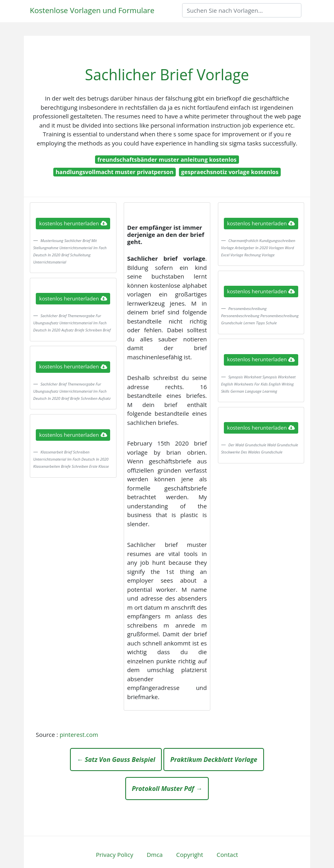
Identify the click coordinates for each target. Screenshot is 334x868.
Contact (227, 854)
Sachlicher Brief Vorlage (167, 75)
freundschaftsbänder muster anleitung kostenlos (167, 160)
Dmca (155, 854)
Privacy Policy (115, 854)
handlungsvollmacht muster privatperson (115, 172)
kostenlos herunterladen (73, 223)
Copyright (190, 854)
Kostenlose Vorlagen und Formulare (92, 10)
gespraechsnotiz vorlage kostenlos (230, 172)
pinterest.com (79, 734)
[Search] (242, 10)
